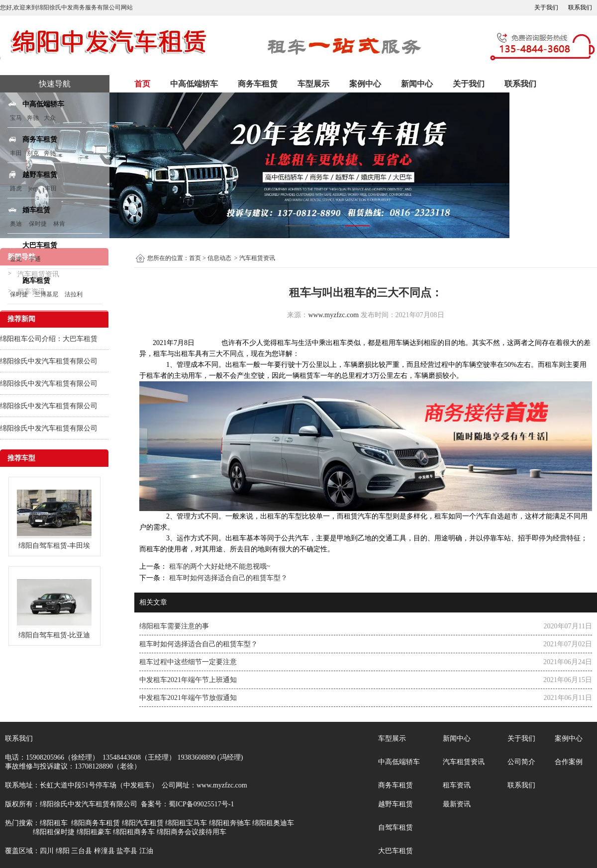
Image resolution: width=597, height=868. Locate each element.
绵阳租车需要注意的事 (174, 626)
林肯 (59, 224)
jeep (33, 188)
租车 (284, 343)
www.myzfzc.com (333, 315)
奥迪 (16, 224)
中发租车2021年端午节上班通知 (188, 680)
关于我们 (546, 7)
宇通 (35, 259)
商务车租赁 (258, 84)
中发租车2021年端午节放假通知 (188, 698)
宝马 (16, 118)
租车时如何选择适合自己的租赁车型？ (227, 578)
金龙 (16, 259)
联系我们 (580, 7)
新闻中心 (417, 84)
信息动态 (219, 258)
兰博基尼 (47, 294)
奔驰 (33, 118)
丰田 (16, 153)
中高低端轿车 (194, 84)
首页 (142, 84)
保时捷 (38, 224)
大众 (50, 118)
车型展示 (313, 84)
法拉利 (74, 294)
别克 (33, 153)
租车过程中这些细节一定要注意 (188, 662)
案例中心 (365, 84)
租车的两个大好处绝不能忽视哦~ (219, 566)
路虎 (16, 188)
